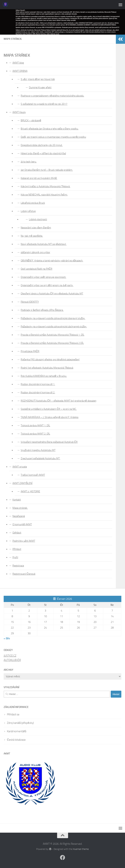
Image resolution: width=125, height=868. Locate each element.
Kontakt (17, 500)
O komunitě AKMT (22, 524)
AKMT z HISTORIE (30, 491)
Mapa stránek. (20, 508)
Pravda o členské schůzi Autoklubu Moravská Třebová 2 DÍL (52, 343)
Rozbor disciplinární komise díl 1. (38, 384)
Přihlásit (17, 549)
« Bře (7, 638)
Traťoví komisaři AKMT (33, 475)
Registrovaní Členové (24, 574)
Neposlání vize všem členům (36, 228)
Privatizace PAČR (30, 351)
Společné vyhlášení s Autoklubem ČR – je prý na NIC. (49, 409)
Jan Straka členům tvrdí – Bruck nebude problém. (47, 170)
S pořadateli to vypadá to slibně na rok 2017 (44, 104)
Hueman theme (81, 849)
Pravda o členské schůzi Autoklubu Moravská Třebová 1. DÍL (53, 335)
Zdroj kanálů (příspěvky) (20, 723)
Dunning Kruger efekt (40, 87)
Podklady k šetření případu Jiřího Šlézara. (42, 310)
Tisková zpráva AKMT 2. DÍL (35, 434)
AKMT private (20, 467)
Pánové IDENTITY (30, 302)
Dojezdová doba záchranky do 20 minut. (42, 145)
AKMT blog (18, 63)
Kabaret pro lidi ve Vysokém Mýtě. (39, 178)
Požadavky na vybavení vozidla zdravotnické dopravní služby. (53, 318)
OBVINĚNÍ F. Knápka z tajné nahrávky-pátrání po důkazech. (52, 261)
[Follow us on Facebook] (63, 858)
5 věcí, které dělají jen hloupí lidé (38, 79)
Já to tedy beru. (29, 162)
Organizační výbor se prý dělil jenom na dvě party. (47, 285)
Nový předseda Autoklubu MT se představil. (44, 244)
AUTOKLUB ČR (12, 660)
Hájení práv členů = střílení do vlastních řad (43, 153)
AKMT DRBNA (20, 71)
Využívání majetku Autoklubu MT (38, 450)
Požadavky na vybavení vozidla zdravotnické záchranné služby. (54, 327)
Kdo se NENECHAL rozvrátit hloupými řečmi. (44, 195)
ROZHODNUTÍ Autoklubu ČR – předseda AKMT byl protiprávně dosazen (58, 401)
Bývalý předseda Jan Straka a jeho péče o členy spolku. (50, 129)
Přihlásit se (13, 714)
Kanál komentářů (17, 731)
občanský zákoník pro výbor (35, 252)
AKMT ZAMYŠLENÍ (22, 483)
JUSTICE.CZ (10, 656)
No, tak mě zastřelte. (32, 236)
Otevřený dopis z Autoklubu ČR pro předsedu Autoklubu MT (52, 294)
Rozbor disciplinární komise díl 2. (38, 393)
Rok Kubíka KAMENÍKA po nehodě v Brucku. (44, 376)
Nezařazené (19, 516)
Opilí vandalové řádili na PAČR (37, 269)
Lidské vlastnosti (38, 219)
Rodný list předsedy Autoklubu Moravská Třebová (47, 368)
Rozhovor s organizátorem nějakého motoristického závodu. (52, 96)
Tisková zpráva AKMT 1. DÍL (35, 425)
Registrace (18, 566)
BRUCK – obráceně (31, 120)
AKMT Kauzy (19, 112)
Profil (15, 557)
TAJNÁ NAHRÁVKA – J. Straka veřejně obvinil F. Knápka (50, 417)
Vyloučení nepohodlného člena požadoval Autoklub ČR (49, 442)
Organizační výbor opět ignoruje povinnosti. (43, 277)
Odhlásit (17, 533)
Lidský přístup (28, 211)
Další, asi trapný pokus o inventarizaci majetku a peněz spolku (53, 137)
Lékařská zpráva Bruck (33, 203)
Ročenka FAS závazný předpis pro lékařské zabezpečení (50, 360)
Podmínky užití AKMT (24, 541)
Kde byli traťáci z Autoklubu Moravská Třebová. (45, 186)
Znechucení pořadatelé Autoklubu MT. (40, 458)
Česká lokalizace (16, 740)
